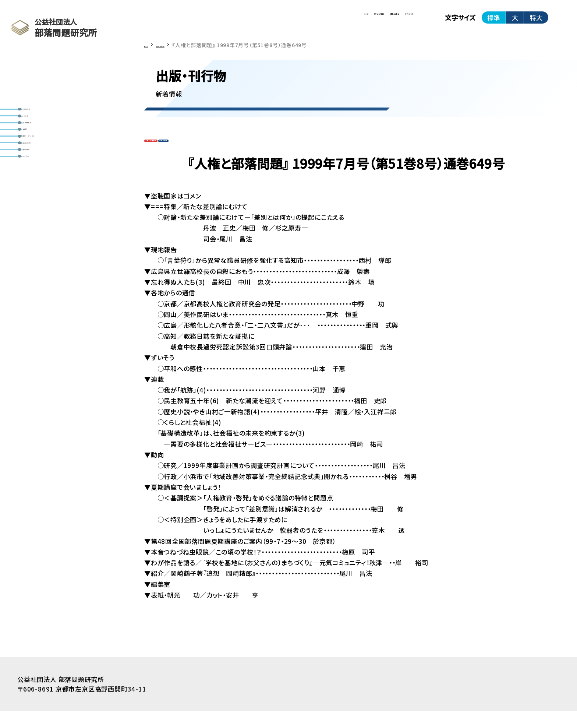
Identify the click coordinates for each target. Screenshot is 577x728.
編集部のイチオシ (50, 203)
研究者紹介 (42, 168)
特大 (536, 22)
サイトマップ (388, 22)
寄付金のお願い (47, 221)
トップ (215, 22)
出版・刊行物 (43, 132)
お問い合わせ (328, 22)
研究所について (47, 115)
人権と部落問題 (168, 154)
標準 (493, 22)
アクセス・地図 (266, 22)
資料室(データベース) (55, 185)
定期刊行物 (212, 154)
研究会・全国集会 (49, 150)
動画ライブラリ (46, 239)
